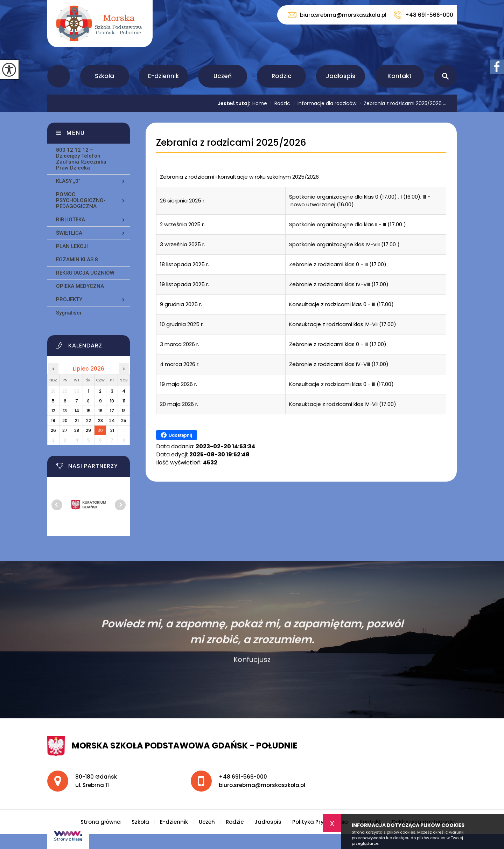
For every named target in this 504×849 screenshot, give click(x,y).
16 (100, 411)
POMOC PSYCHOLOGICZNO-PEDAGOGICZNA (81, 200)
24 (112, 420)
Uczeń (223, 76)
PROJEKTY (69, 299)
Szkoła (104, 76)
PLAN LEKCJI (72, 246)
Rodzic (282, 76)
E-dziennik (163, 76)
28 (77, 430)
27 (65, 430)
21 (77, 420)
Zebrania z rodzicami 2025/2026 (231, 143)
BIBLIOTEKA (71, 220)
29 (88, 430)
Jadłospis (341, 76)
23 (100, 420)
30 (100, 430)
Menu (76, 133)
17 (112, 411)
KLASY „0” (68, 181)
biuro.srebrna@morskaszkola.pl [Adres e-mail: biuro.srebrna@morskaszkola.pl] (262, 785)
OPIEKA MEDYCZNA (80, 286)
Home (260, 103)
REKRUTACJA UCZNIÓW (85, 273)
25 (124, 420)
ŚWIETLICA (69, 233)
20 (65, 420)
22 (89, 420)
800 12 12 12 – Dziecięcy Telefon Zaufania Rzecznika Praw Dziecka (81, 159)
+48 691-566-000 (423, 15)
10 (112, 401)
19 (53, 420)
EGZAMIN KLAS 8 (77, 260)
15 (89, 411)
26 (53, 430)
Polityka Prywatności (320, 822)
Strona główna (59, 76)
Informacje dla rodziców (323, 103)
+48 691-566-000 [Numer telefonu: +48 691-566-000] (243, 777)
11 (124, 401)
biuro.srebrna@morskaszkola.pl (337, 15)
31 (112, 430)
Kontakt (400, 76)
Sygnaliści (69, 313)
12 (53, 411)
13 (65, 411)
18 (124, 411)
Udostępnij (177, 435)
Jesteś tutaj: (235, 103)
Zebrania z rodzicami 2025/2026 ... (401, 103)
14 (77, 411)
